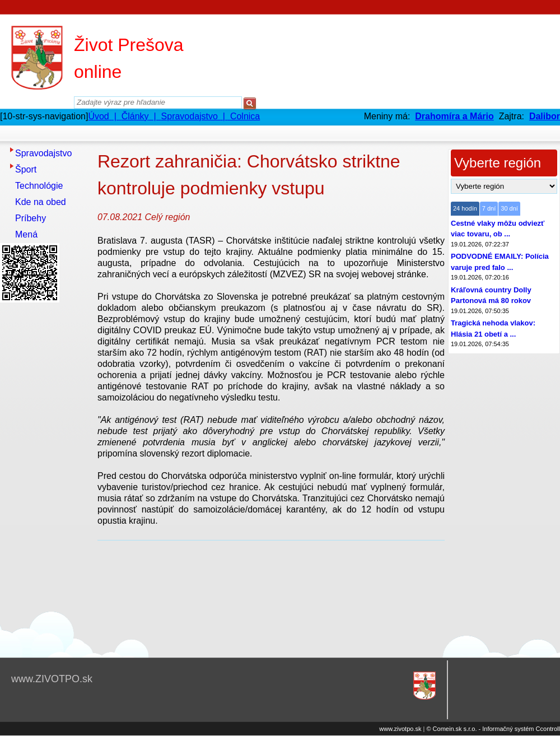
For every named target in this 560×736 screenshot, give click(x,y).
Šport (26, 169)
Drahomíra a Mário (454, 116)
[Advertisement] (45, 474)
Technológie (39, 186)
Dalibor (545, 116)
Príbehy (31, 218)
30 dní (509, 208)
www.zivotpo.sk (400, 729)
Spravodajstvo (43, 153)
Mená (26, 234)
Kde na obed (41, 202)
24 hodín (465, 208)
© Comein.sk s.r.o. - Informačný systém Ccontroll (493, 729)
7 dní (489, 208)
